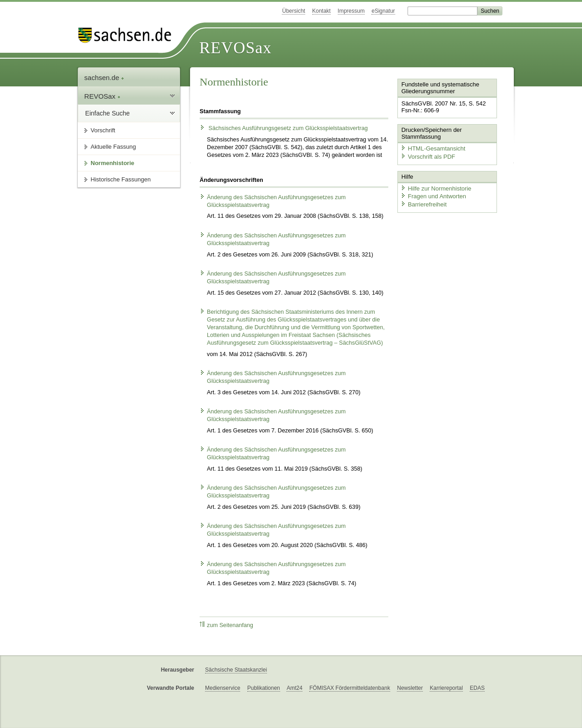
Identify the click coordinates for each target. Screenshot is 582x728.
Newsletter (410, 688)
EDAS (477, 688)
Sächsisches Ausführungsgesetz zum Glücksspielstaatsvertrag (284, 128)
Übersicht (294, 11)
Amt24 (294, 688)
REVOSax (235, 48)
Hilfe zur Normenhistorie (435, 188)
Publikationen (264, 688)
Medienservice (223, 688)
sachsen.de (104, 78)
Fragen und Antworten (433, 196)
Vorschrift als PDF (427, 156)
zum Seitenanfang (226, 625)
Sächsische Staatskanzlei (236, 670)
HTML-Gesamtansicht (432, 148)
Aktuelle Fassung (113, 147)
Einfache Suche (107, 113)
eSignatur (383, 11)
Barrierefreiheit (423, 203)
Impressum (351, 11)
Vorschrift (103, 130)
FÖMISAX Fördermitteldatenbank (349, 688)
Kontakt (322, 11)
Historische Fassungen (120, 179)
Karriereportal (446, 688)
